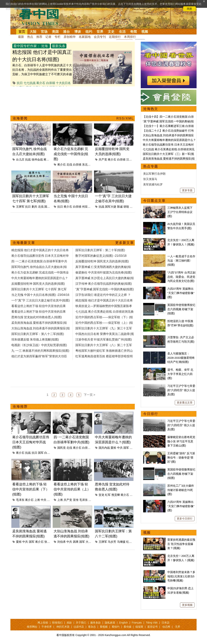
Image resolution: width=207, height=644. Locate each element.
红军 (108, 495)
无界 (178, 627)
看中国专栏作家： (27, 46)
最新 (21, 37)
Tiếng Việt (152, 623)
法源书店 (79, 627)
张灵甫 (48, 542)
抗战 (28, 159)
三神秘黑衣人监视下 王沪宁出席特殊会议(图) (180, 212)
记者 (48, 37)
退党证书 (152, 627)
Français (137, 623)
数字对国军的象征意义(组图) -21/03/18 (101, 256)
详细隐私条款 (22, 9)
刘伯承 (62, 542)
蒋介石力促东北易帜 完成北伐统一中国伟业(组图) (71, 154)
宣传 (76, 500)
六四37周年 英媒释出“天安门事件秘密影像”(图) (181, 293)
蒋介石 (41, 83)
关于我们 (81, 623)
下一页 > (90, 395)
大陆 (33, 32)
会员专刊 (100, 37)
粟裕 (113, 448)
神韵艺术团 (63, 627)
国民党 (62, 448)
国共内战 (104, 448)
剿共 (34, 207)
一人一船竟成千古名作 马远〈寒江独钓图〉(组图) (181, 260)
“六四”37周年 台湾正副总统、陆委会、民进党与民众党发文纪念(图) (181, 277)
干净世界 (47, 627)
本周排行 (130, 37)
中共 (120, 448)
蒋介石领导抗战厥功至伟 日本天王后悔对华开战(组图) (31, 442)
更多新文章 (125, 243)
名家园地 (85, 37)
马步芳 (112, 542)
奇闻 (133, 32)
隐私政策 (110, 623)
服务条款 (95, 623)
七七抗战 (30, 83)
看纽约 (116, 627)
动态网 (166, 627)
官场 (44, 32)
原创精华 (70, 37)
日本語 (165, 623)
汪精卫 (130, 159)
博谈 (78, 32)
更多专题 (187, 190)
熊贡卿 (116, 495)
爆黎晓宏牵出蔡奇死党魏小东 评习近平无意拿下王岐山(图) (181, 441)
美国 (55, 32)
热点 (30, 37)
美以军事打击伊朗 (154, 174)
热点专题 (151, 166)
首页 (22, 32)
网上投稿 (43, 623)
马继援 (121, 542)
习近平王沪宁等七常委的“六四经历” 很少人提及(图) (181, 390)
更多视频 (187, 605)
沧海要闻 (20, 118)
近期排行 (115, 37)
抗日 (20, 83)
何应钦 (86, 207)
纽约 (89, 32)
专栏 (58, 37)
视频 (145, 32)
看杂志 (92, 627)
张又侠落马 (150, 179)
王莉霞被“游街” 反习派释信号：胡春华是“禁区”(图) (181, 457)
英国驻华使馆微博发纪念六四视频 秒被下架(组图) (181, 309)
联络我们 (57, 623)
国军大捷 (111, 207)
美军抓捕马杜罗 (153, 184)
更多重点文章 (185, 403)
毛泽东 (20, 500)
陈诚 (120, 207)
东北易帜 (88, 164)
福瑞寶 (139, 627)
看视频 (104, 627)
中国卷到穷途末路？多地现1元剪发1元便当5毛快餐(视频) (181, 576)
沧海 (44, 46)
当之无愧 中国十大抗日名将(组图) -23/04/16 (40, 295)
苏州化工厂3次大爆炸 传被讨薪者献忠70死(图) (181, 490)
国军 (47, 207)
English (123, 623)
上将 (37, 500)
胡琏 (126, 207)
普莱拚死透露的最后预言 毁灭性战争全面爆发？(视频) (181, 544)
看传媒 (128, 627)
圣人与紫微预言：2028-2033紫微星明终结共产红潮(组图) (181, 358)
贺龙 (101, 495)
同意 (190, 9)
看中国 (41, 17)
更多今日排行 (185, 519)
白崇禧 (51, 83)
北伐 (69, 164)
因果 (76, 542)
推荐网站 (32, 627)
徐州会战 (37, 159)
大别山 (90, 542)
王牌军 (20, 207)
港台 (66, 32)
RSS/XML (125, 118)
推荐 (39, 37)
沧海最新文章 (24, 243)
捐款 (69, 623)
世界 (100, 32)
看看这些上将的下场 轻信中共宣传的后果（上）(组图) (72, 489)
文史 (111, 32)
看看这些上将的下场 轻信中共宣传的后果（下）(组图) (31, 489)
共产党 (103, 159)
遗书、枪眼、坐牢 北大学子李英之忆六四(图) (180, 374)
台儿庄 (20, 159)
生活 (122, 32)
